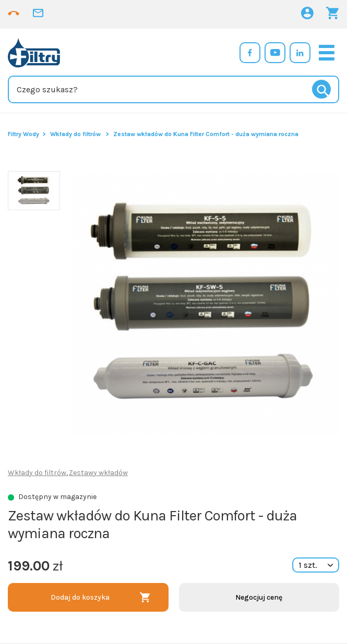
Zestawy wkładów (98, 473)
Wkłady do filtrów (75, 134)
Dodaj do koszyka (80, 597)
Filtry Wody (23, 134)
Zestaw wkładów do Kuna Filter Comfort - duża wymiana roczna (206, 134)
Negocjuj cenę (259, 597)
